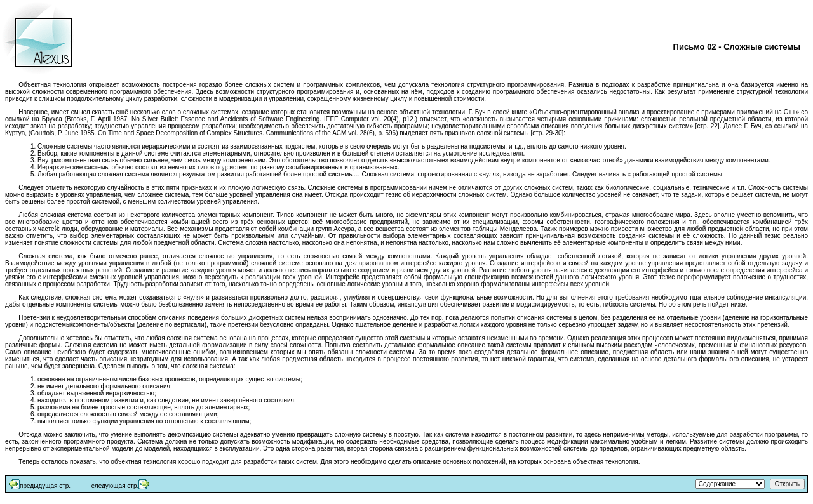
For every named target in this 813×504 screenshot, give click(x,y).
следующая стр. (115, 486)
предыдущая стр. (45, 486)
